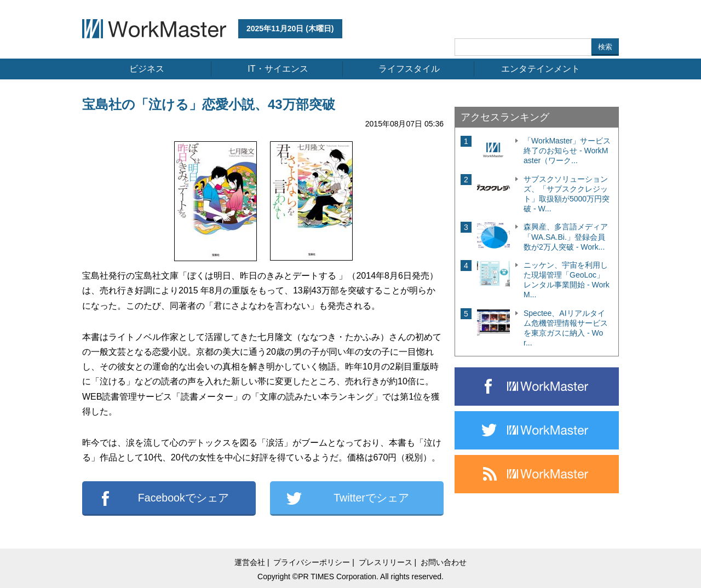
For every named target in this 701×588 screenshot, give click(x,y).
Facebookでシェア (183, 498)
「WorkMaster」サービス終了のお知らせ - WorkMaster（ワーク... (567, 151)
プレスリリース (386, 562)
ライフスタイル (409, 69)
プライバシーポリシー (312, 562)
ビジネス (147, 69)
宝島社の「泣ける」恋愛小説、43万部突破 (209, 104)
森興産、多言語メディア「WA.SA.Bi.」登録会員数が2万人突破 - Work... (566, 237)
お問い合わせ (444, 562)
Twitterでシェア (371, 498)
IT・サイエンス (278, 69)
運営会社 (250, 562)
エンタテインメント (541, 69)
